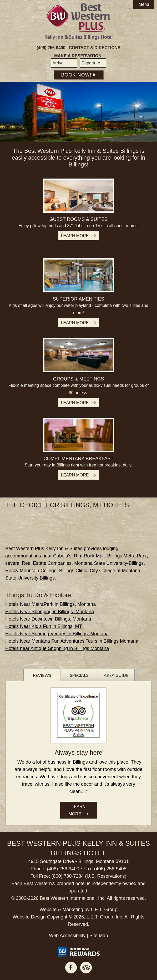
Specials (79, 675)
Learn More (75, 236)
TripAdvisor (86, 968)
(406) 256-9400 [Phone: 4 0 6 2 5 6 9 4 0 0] (51, 48)
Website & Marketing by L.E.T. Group (79, 910)
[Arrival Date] (64, 63)
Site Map (99, 936)
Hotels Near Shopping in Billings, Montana (50, 612)
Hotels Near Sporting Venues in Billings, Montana (57, 634)
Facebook (71, 968)
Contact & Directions (95, 48)
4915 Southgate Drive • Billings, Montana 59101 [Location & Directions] (78, 861)
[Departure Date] (93, 63)
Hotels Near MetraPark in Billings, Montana (50, 604)
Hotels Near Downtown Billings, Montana (48, 619)
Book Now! (78, 75)
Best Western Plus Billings (79, 22)
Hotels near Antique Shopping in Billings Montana (57, 648)
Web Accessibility (67, 936)
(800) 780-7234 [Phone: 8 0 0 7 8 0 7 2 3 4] (67, 876)
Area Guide (116, 675)
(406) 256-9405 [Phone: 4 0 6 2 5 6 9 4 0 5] (110, 869)
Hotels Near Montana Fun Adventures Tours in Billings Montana (72, 641)
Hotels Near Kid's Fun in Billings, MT (44, 626)
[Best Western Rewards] (79, 952)
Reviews (42, 675)
